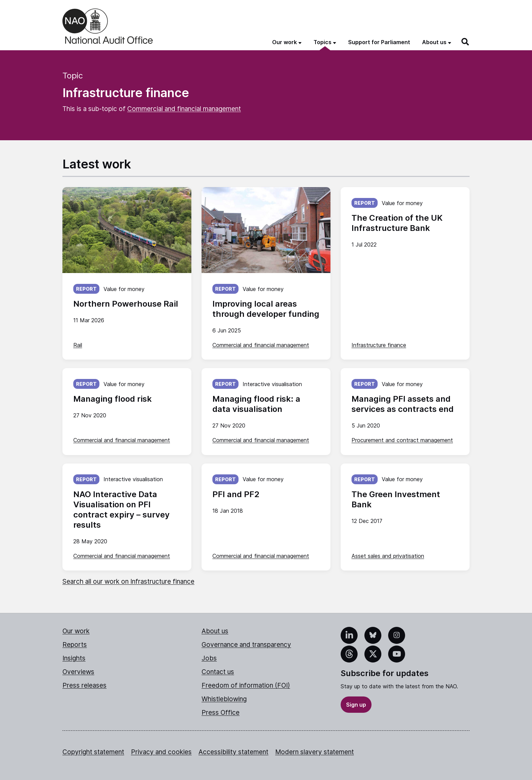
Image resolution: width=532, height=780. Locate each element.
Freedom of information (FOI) (246, 685)
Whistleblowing (224, 699)
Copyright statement (93, 752)
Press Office (221, 713)
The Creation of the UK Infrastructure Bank (397, 223)
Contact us (218, 672)
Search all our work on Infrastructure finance (128, 582)
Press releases (84, 685)
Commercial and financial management (184, 109)
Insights (74, 658)
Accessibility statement (233, 752)
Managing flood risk (112, 399)
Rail (78, 345)
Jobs (209, 658)
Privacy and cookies (161, 752)
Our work (76, 631)
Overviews (78, 672)
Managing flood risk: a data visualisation (256, 404)
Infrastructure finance (379, 345)
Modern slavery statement (315, 752)
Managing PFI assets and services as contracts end (403, 404)
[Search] (465, 42)
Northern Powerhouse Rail (126, 304)
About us (215, 631)
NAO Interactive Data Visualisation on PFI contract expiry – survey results (121, 510)
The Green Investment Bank (396, 499)
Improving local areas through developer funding (266, 309)
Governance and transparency (246, 645)
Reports (75, 645)
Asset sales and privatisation (388, 556)
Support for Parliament (379, 42)
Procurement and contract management (402, 440)
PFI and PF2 (236, 494)
